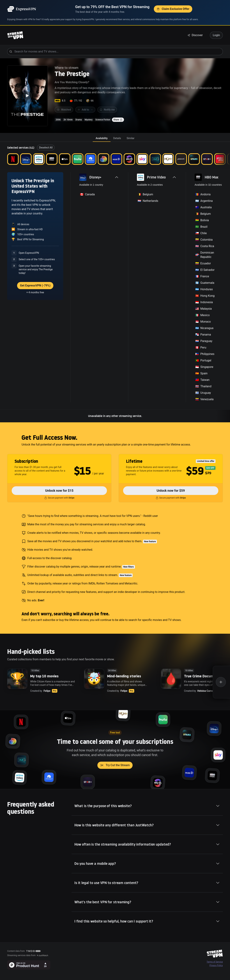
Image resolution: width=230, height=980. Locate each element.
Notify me (107, 110)
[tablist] (115, 138)
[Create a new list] (221, 682)
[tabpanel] (115, 282)
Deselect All (46, 148)
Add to (85, 110)
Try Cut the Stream (115, 765)
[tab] (102, 138)
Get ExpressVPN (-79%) (35, 285)
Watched (64, 110)
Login (216, 35)
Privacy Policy (216, 965)
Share (118, 120)
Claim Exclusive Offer (173, 9)
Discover (195, 35)
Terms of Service (215, 962)
